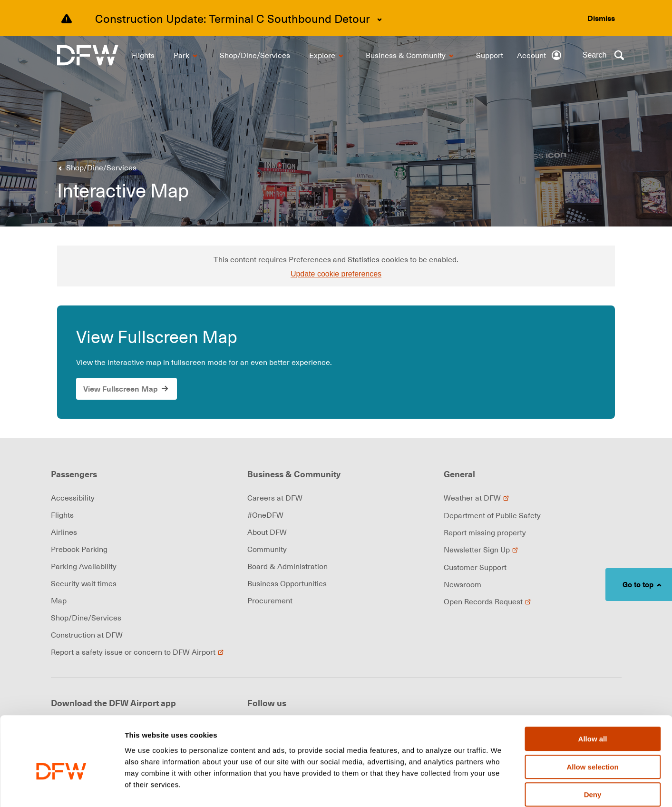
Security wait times (84, 583)
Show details (499, 789)
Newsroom (463, 584)
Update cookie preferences (336, 274)
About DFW (267, 532)
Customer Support (475, 567)
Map (59, 600)
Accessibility (73, 498)
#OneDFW (265, 515)
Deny (593, 746)
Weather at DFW (477, 498)
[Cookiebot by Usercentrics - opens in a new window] (62, 788)
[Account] (540, 55)
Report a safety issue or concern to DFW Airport (137, 652)
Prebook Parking (79, 549)
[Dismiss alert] (601, 18)
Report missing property (485, 532)
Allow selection (592, 719)
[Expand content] (380, 20)
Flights (62, 515)
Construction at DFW (87, 635)
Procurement (270, 600)
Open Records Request (487, 601)
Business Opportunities (287, 583)
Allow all (593, 691)
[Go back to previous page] (96, 167)
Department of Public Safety (492, 515)
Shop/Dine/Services (86, 618)
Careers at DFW (275, 498)
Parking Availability (84, 566)
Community (267, 549)
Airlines (64, 532)
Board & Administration (287, 566)
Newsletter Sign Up (481, 550)
